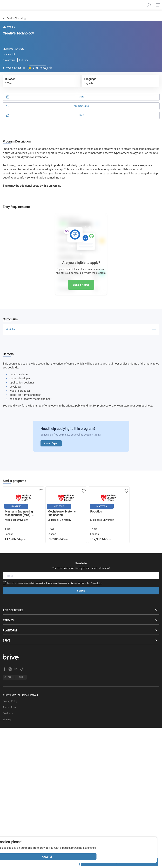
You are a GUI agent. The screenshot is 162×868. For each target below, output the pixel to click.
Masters (4, 18)
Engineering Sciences (25, 18)
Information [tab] (118, 36)
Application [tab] (44, 36)
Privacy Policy (108, 542)
